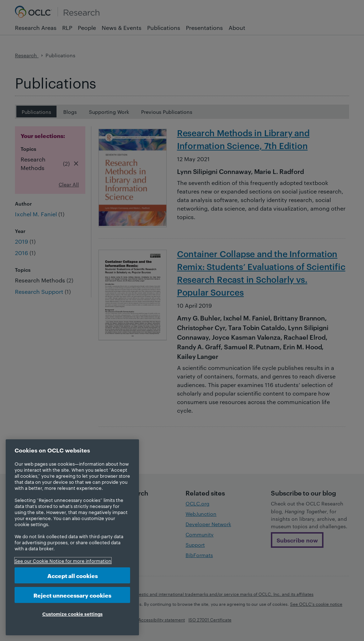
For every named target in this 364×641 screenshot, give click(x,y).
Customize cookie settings (73, 614)
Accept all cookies (73, 575)
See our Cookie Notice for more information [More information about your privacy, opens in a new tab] (63, 561)
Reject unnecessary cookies (72, 595)
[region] (72, 537)
